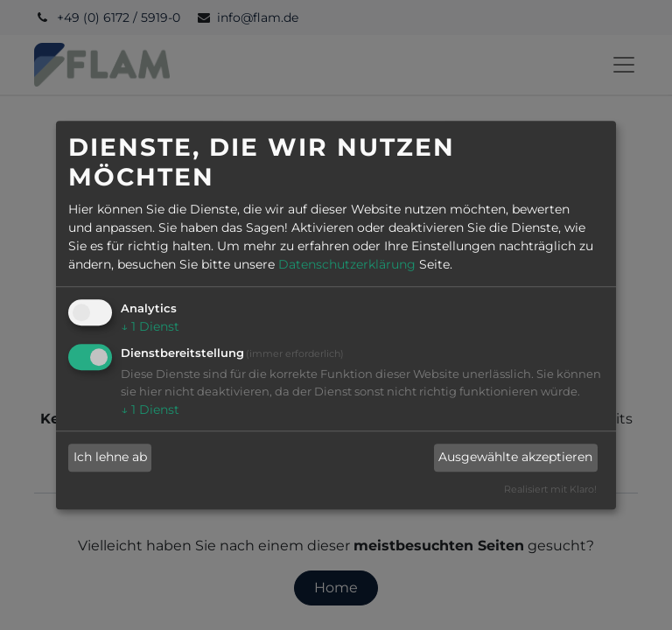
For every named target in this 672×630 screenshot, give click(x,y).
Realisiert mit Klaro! (550, 489)
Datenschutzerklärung (347, 264)
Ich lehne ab (110, 458)
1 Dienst (150, 326)
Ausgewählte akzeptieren (515, 458)
